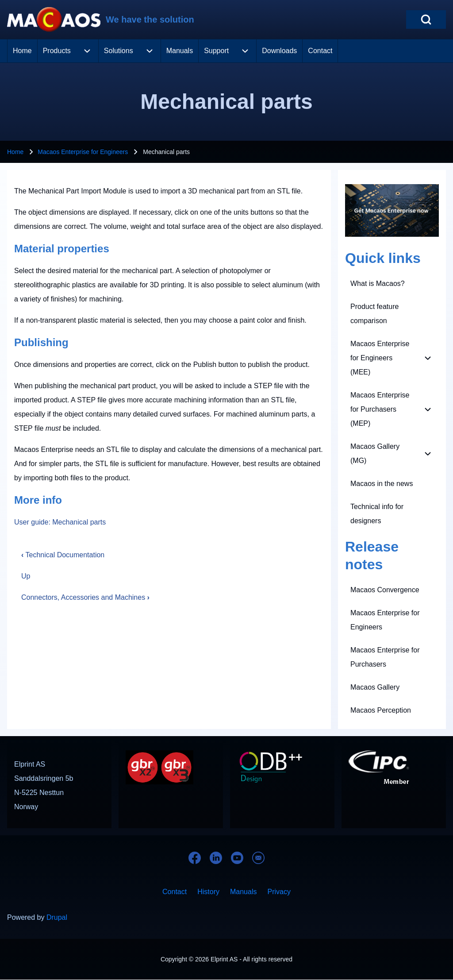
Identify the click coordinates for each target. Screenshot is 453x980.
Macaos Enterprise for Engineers (83, 152)
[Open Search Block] (426, 19)
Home (15, 152)
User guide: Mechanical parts (60, 522)
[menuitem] (22, 51)
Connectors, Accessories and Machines (85, 597)
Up (26, 576)
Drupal (57, 917)
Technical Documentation (63, 555)
